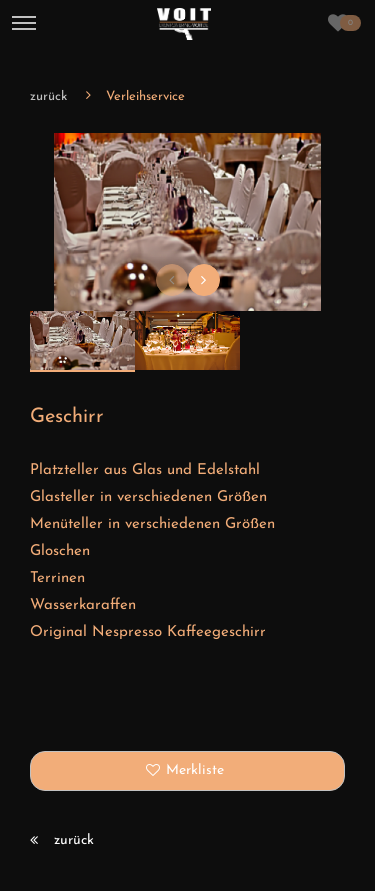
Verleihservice (145, 96)
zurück (48, 96)
